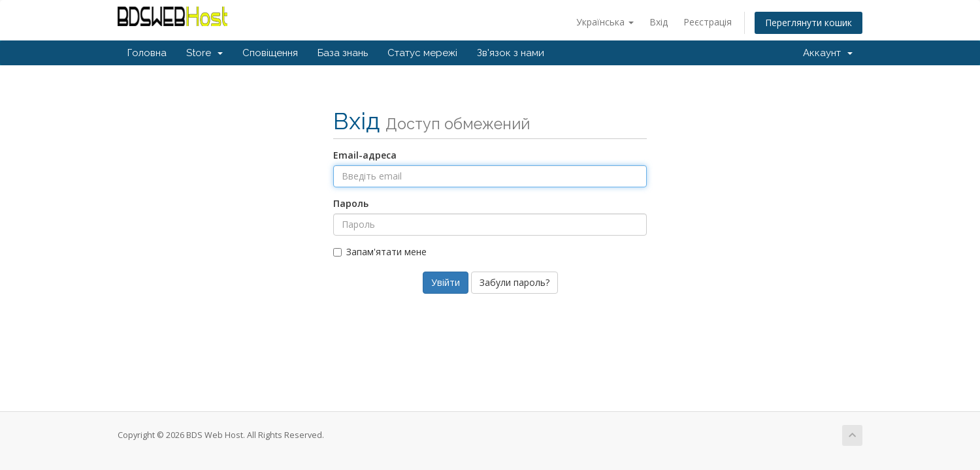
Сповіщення (270, 53)
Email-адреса (365, 155)
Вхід (659, 22)
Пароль (351, 203)
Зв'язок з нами (511, 53)
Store (204, 53)
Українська (605, 22)
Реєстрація (708, 22)
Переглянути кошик (808, 23)
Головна (147, 53)
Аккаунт (828, 53)
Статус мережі (422, 53)
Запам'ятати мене (380, 252)
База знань (343, 53)
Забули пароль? (514, 282)
